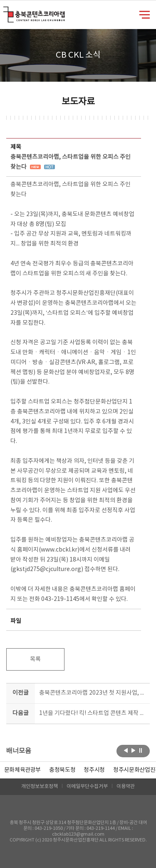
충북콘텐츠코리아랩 (5, 11)
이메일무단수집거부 (87, 787)
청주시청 (94, 770)
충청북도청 (62, 770)
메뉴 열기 (145, 14)
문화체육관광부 (23, 770)
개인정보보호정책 (40, 787)
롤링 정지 (141, 750)
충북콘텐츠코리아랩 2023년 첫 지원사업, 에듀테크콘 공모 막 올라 (93, 693)
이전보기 (126, 750)
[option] (62, 770)
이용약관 (126, 787)
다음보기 (133, 750)
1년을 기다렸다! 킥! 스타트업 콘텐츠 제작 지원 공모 (93, 713)
